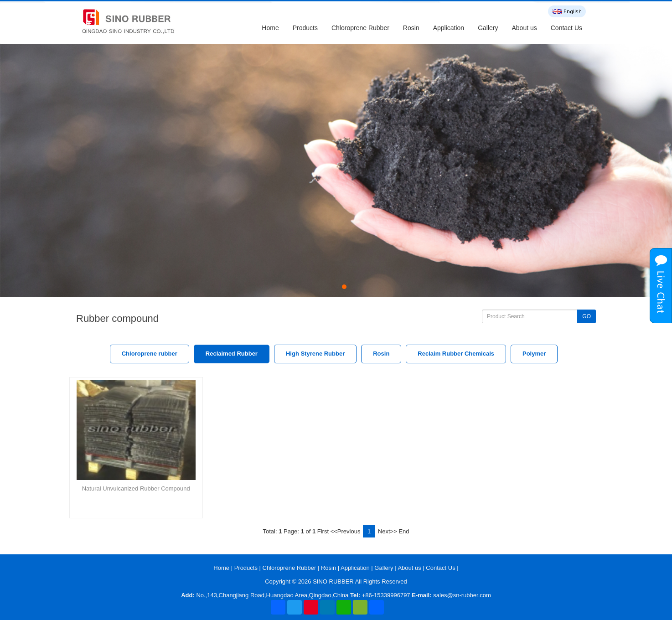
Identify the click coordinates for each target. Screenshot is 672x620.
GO (587, 316)
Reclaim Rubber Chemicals (456, 354)
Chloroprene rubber (150, 354)
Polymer (534, 354)
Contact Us (566, 28)
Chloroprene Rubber (360, 28)
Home (270, 28)
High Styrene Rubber (315, 354)
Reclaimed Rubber (232, 354)
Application (449, 28)
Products (305, 28)
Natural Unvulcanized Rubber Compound (136, 488)
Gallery (488, 28)
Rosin (411, 28)
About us (524, 28)
